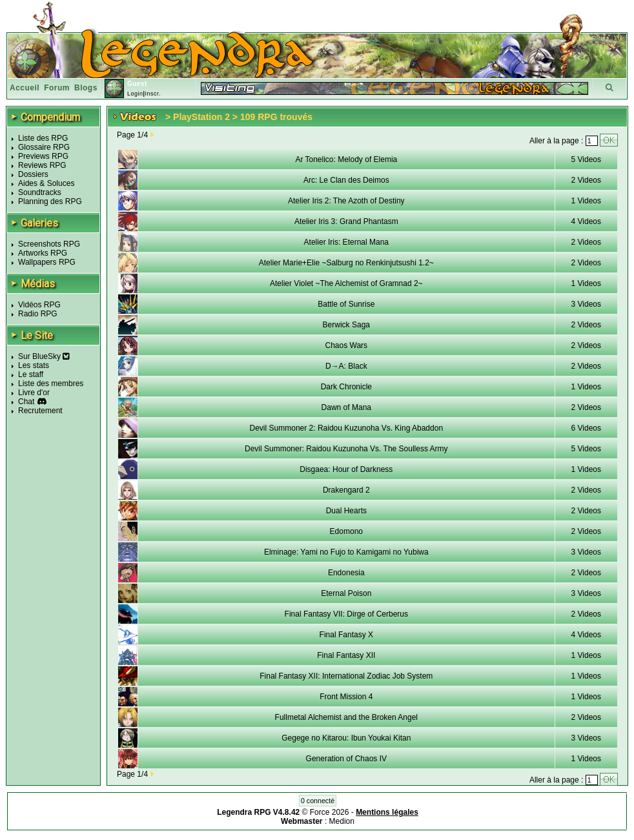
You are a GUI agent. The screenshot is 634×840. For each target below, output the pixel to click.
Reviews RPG (42, 165)
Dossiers (33, 174)
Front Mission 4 (346, 697)
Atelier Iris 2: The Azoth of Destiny (346, 201)
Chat (26, 402)
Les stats (34, 365)
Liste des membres (51, 384)
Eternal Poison (346, 593)
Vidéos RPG (39, 305)
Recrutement (40, 411)
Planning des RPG (50, 201)
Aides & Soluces (46, 183)
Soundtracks (40, 192)
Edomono (346, 531)
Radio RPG (38, 314)
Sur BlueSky (44, 356)
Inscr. (153, 94)
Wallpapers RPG (47, 262)
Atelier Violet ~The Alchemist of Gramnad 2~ (346, 283)
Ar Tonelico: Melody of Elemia (346, 159)
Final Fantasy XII (346, 655)
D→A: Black (346, 366)
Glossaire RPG (44, 147)
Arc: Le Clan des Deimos (346, 180)
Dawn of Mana (346, 407)
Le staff (31, 374)
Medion (342, 821)
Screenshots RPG (49, 244)
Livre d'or (34, 393)
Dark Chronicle (346, 387)
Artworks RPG (43, 253)
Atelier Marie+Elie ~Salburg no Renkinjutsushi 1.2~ (346, 263)
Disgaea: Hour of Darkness (346, 469)
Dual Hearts (346, 511)
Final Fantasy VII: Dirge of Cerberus (346, 614)
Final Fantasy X (346, 635)
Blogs (86, 88)
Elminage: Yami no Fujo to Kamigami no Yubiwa (346, 552)
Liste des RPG (43, 138)
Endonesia (346, 573)
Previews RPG (43, 156)
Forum (57, 88)
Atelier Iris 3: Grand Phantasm (346, 221)
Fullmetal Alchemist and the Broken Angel (346, 717)
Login (135, 94)
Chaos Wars (347, 345)
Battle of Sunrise (346, 304)
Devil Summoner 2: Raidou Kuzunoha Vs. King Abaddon (347, 428)
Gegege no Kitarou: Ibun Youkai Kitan (346, 738)
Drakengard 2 (346, 490)
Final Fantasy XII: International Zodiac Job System (346, 676)
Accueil (25, 88)
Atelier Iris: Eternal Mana (346, 242)
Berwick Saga (346, 325)
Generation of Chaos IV (346, 759)
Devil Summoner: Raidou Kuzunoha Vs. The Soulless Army (346, 449)
